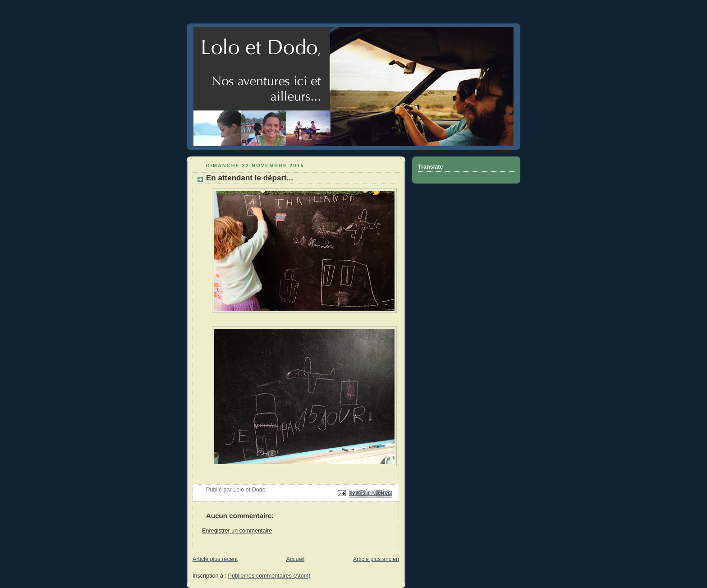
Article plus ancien (376, 559)
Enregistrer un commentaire (237, 531)
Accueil (296, 559)
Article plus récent (215, 559)
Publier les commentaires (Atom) (269, 576)
